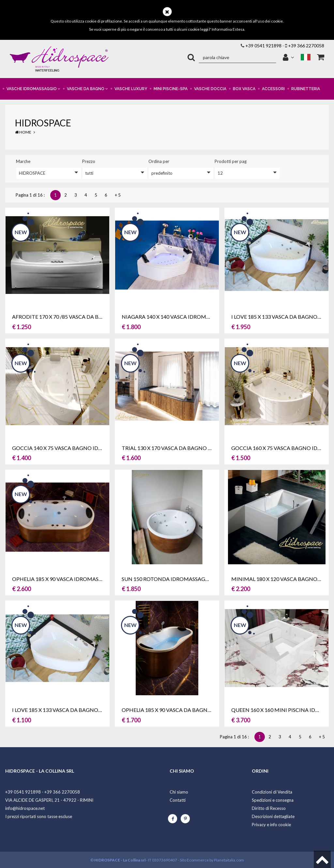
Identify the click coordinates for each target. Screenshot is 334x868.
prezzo (89, 161)
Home (23, 132)
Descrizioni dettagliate (273, 816)
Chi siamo (179, 792)
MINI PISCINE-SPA (171, 89)
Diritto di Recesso (269, 808)
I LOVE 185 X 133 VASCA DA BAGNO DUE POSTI (69, 710)
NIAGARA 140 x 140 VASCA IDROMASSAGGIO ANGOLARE (192, 317)
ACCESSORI (273, 89)
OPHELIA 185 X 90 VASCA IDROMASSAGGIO (65, 579)
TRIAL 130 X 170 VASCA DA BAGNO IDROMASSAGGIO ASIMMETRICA (206, 448)
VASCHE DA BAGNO (87, 89)
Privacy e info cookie (271, 825)
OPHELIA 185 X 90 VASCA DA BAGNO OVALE (175, 710)
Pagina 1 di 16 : (31, 195)
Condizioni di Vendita (272, 792)
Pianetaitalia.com (229, 860)
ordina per (159, 161)
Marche (23, 161)
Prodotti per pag (231, 161)
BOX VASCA (244, 89)
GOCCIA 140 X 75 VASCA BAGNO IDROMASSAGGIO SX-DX (83, 448)
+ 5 (118, 195)
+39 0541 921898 (263, 46)
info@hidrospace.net (25, 808)
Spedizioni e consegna (273, 800)
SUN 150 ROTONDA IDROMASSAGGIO (168, 579)
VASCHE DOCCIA (210, 89)
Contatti (178, 800)
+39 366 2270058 (306, 46)
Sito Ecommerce (194, 860)
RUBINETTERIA (306, 89)
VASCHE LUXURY (131, 89)
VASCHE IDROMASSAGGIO (33, 89)
